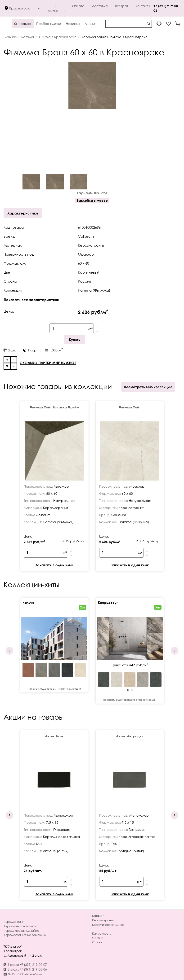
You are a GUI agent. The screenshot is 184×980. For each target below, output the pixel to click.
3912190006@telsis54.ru (23, 974)
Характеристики (23, 213)
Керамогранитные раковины (25, 935)
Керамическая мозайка (21, 931)
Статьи (97, 942)
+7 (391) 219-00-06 (166, 8)
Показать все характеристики (31, 300)
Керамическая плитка (20, 926)
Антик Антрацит (130, 736)
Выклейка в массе (92, 200)
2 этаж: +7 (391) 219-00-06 (25, 969)
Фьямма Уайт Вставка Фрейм (54, 407)
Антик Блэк (54, 736)
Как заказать (101, 933)
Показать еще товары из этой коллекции (54, 689)
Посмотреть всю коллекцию (148, 387)
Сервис (98, 938)
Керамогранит (14, 922)
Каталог (98, 916)
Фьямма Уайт (130, 407)
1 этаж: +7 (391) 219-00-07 (25, 965)
